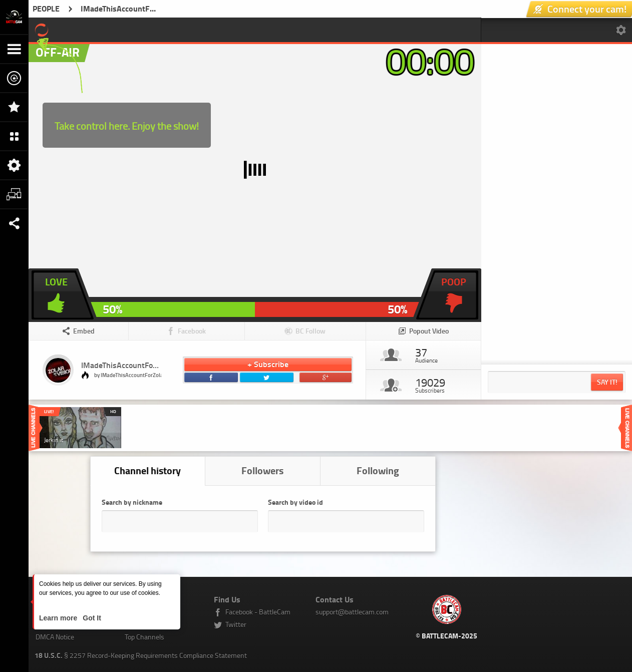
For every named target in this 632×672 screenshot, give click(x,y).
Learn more (59, 618)
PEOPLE (46, 8)
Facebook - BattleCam (258, 612)
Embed (84, 331)
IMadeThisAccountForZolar (127, 365)
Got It (91, 618)
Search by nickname (132, 502)
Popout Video (429, 331)
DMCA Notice (55, 637)
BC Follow (310, 331)
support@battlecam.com (352, 612)
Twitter (236, 624)
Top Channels (144, 637)
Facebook (192, 331)
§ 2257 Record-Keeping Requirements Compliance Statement (141, 655)
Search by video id (295, 502)
